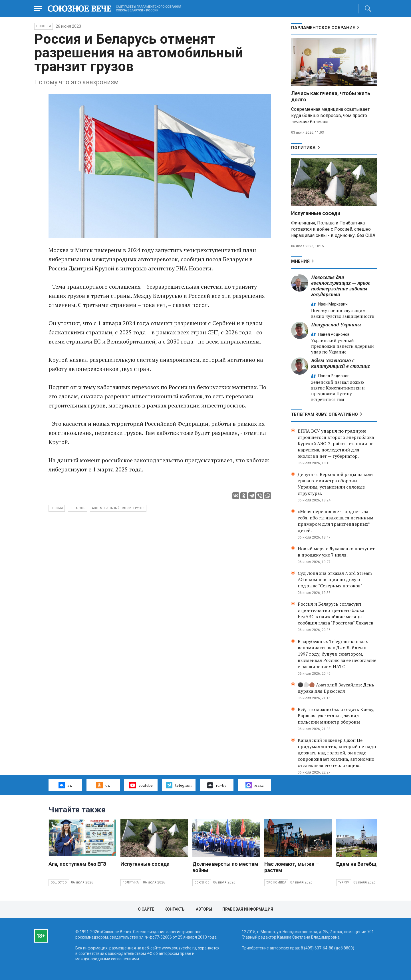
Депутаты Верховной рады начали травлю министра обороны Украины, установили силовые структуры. (335, 484)
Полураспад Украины (336, 325)
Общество (59, 882)
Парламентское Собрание (323, 28)
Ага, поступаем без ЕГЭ (77, 864)
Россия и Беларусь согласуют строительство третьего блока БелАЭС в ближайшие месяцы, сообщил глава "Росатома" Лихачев (336, 613)
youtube (141, 785)
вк (65, 785)
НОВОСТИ (44, 26)
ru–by (217, 785)
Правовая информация (248, 909)
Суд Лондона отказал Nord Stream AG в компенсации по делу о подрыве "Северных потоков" (335, 579)
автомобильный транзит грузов (118, 508)
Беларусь (77, 508)
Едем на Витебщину (360, 864)
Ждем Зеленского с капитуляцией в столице (341, 363)
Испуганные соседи (316, 213)
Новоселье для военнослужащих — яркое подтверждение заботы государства (341, 286)
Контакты (175, 909)
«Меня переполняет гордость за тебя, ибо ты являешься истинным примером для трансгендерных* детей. (336, 521)
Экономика (276, 882)
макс (255, 785)
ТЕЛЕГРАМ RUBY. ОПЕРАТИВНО (325, 414)
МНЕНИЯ (300, 261)
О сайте (146, 909)
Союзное (202, 882)
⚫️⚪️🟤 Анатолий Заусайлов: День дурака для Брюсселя (336, 688)
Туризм (344, 882)
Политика (303, 148)
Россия (57, 508)
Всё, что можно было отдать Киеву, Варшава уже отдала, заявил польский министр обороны (336, 716)
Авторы (204, 909)
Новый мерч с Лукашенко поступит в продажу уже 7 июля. (336, 552)
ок (103, 785)
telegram (179, 785)
